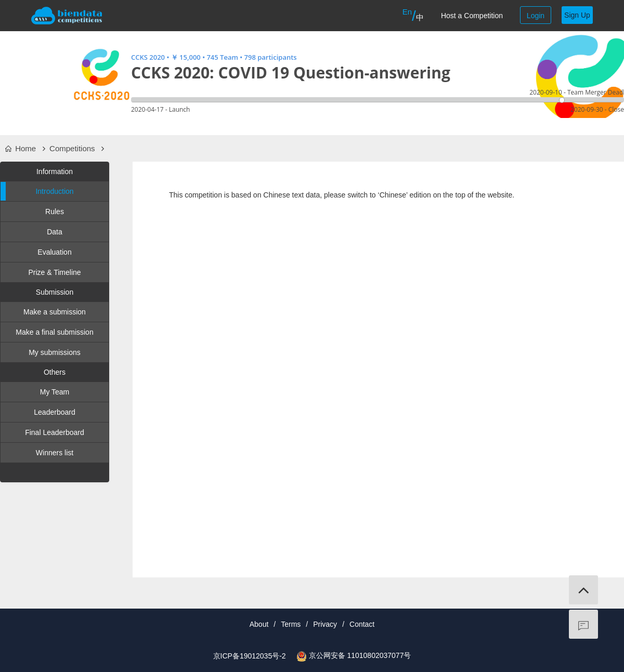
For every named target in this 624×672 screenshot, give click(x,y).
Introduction (37, 191)
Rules (55, 212)
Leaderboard (54, 412)
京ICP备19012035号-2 (250, 656)
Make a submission (55, 312)
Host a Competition (472, 16)
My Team (55, 392)
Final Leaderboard (55, 432)
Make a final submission (54, 332)
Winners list (55, 453)
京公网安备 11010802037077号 (360, 655)
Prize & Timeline (54, 272)
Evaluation (54, 252)
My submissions (55, 352)
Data (55, 232)
